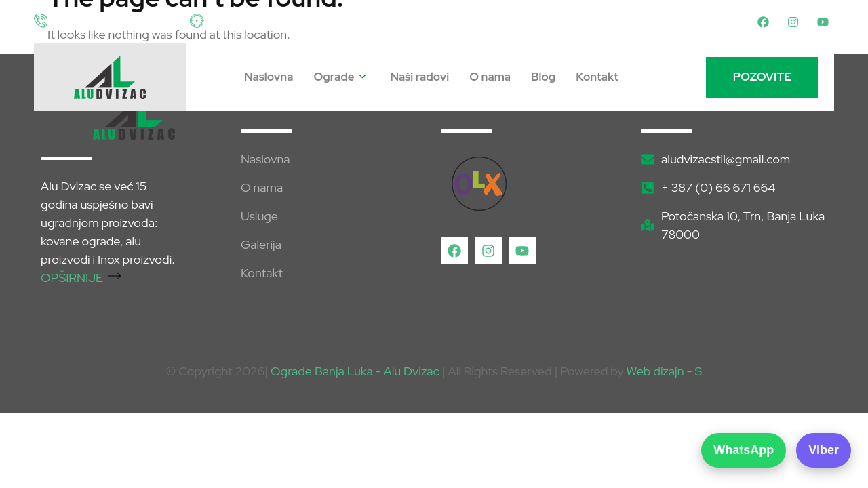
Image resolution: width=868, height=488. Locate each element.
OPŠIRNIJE (81, 278)
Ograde (339, 77)
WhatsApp (744, 450)
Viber (824, 450)
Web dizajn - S (665, 371)
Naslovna (269, 77)
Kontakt (597, 77)
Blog (543, 77)
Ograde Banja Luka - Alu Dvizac (355, 371)
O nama (490, 77)
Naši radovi (420, 77)
